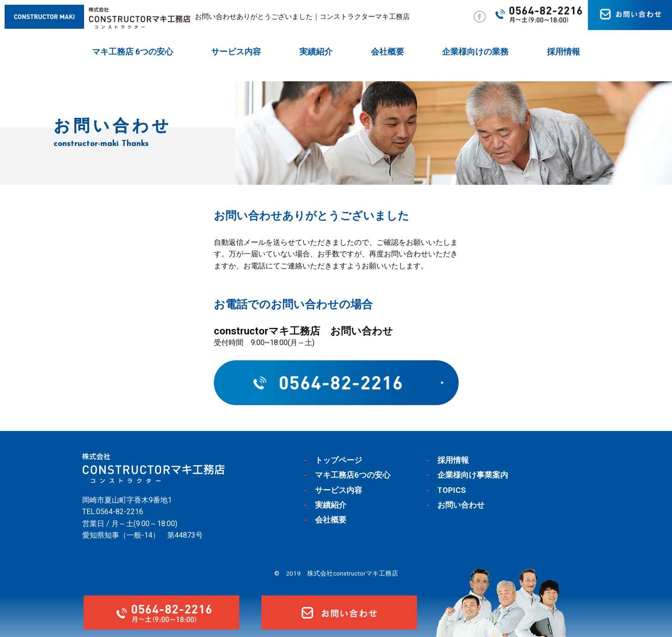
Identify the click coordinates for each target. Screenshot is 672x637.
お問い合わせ (461, 505)
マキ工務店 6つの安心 (133, 52)
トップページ (339, 460)
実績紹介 (316, 52)
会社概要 (387, 52)
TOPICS (452, 490)
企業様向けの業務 (475, 52)
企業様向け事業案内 (473, 475)
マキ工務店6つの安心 (353, 475)
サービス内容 (236, 52)
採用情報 (563, 52)
